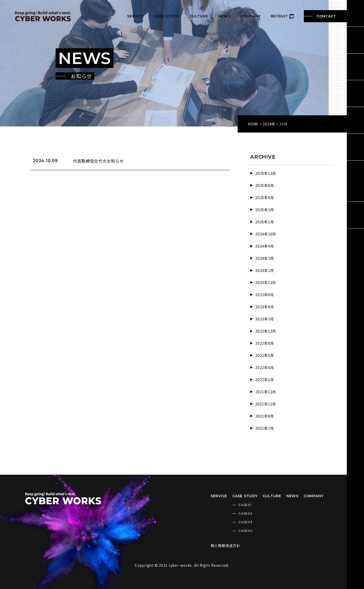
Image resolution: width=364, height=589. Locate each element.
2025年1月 (265, 222)
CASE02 (245, 514)
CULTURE (199, 16)
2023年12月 (266, 282)
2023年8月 (265, 295)
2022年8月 (265, 343)
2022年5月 (265, 355)
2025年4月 (265, 198)
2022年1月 (265, 380)
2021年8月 (265, 416)
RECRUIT (282, 16)
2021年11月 (266, 404)
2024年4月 (265, 246)
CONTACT (326, 16)
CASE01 (245, 505)
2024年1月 (265, 270)
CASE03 (245, 522)
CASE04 (245, 531)
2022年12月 (266, 331)
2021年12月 (266, 392)
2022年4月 (265, 367)
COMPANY (250, 16)
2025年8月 (265, 185)
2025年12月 (266, 173)
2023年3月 (265, 319)
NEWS (224, 16)
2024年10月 (266, 234)
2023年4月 (265, 307)
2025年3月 (265, 210)
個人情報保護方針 (225, 546)
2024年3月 (265, 258)
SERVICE (135, 16)
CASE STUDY (167, 16)
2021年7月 (265, 428)
